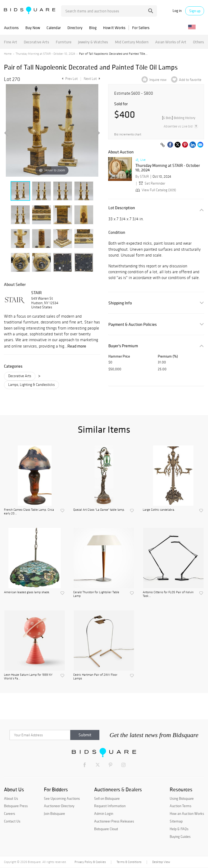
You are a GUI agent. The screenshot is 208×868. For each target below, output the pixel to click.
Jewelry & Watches (93, 42)
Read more (77, 346)
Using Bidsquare (182, 798)
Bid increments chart (128, 134)
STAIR (36, 293)
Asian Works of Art (171, 42)
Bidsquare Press (16, 806)
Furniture (64, 42)
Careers (10, 814)
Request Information (110, 806)
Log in (177, 11)
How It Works (114, 28)
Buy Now (33, 28)
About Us (11, 798)
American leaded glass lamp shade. (27, 592)
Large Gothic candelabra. (159, 510)
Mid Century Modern (132, 42)
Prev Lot (69, 79)
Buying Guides (180, 837)
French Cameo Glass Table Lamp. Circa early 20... (29, 511)
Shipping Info (120, 303)
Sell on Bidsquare (107, 798)
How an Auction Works (187, 814)
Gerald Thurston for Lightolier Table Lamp (96, 594)
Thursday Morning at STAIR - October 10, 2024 (45, 54)
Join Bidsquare (54, 814)
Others (198, 42)
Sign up (195, 11)
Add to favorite (190, 80)
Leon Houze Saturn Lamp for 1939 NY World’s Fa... (28, 677)
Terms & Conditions (129, 862)
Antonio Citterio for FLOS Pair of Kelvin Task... (168, 594)
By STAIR (142, 177)
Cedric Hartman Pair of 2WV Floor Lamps (95, 677)
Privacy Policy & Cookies (90, 862)
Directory (75, 28)
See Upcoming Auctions (62, 798)
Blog (93, 28)
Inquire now (158, 80)
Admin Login (104, 814)
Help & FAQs (179, 829)
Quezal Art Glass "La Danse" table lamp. (99, 510)
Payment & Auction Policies (133, 324)
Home (8, 54)
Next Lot (92, 79)
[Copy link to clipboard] (163, 145)
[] (179, 118)
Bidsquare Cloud (106, 829)
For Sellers (141, 28)
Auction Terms (181, 806)
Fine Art (11, 42)
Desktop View (161, 862)
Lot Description (122, 208)
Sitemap (176, 821)
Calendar (54, 28)
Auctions (11, 28)
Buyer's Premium (123, 346)
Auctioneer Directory (59, 806)
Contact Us (12, 821)
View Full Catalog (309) (155, 190)
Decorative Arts (36, 42)
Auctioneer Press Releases (114, 821)
